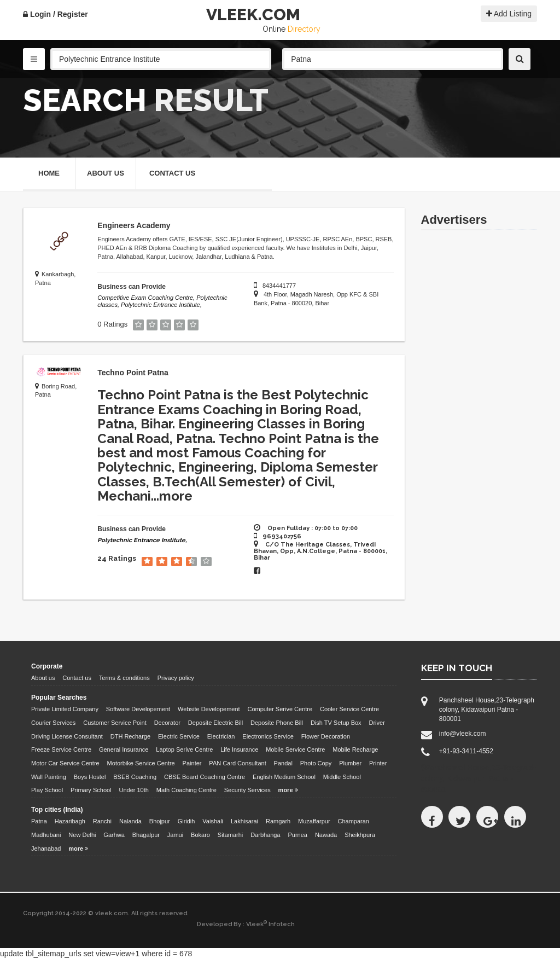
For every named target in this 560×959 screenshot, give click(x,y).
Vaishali (213, 821)
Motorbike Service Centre (141, 763)
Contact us (77, 678)
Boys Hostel (90, 777)
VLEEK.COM (253, 14)
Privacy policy (176, 678)
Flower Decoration (326, 736)
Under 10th (133, 790)
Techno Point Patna (133, 373)
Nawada (326, 835)
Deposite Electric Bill (215, 723)
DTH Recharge (130, 736)
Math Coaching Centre (186, 790)
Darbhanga (265, 835)
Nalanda (130, 821)
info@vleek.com (463, 734)
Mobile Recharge (355, 749)
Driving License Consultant (67, 736)
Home (49, 173)
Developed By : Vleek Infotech (246, 924)
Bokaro (200, 835)
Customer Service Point (115, 723)
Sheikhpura (360, 835)
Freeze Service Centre (61, 749)
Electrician (221, 736)
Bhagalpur (146, 835)
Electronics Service (268, 736)
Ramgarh (278, 821)
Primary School (91, 790)
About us (43, 678)
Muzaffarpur (314, 821)
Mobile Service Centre (295, 749)
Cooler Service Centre (349, 709)
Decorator (167, 723)
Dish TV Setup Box (336, 723)
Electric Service (179, 736)
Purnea (298, 835)
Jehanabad (46, 848)
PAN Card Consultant (237, 763)
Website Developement (209, 709)
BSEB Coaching (135, 777)
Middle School (342, 777)
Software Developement (138, 709)
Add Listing (509, 14)
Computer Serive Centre (280, 709)
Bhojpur (160, 821)
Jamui (175, 835)
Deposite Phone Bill (277, 723)
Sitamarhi (230, 835)
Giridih (186, 821)
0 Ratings (112, 324)
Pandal (283, 763)
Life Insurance (239, 749)
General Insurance (124, 749)
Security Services (247, 790)
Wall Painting (49, 777)
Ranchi (102, 821)
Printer (378, 763)
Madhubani (46, 835)
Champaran (353, 821)
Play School (47, 790)
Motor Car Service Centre (65, 763)
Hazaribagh (70, 821)
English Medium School (284, 777)
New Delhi (82, 835)
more (176, 496)
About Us (106, 173)
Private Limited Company (65, 709)
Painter (192, 763)
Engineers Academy (134, 225)
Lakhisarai (244, 821)
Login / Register (56, 14)
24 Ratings (117, 559)
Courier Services (53, 723)
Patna (39, 821)
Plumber (350, 763)
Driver (377, 723)
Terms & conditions (124, 678)
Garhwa (114, 835)
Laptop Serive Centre (184, 749)
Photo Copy (316, 763)
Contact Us (172, 173)
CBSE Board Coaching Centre (205, 777)
